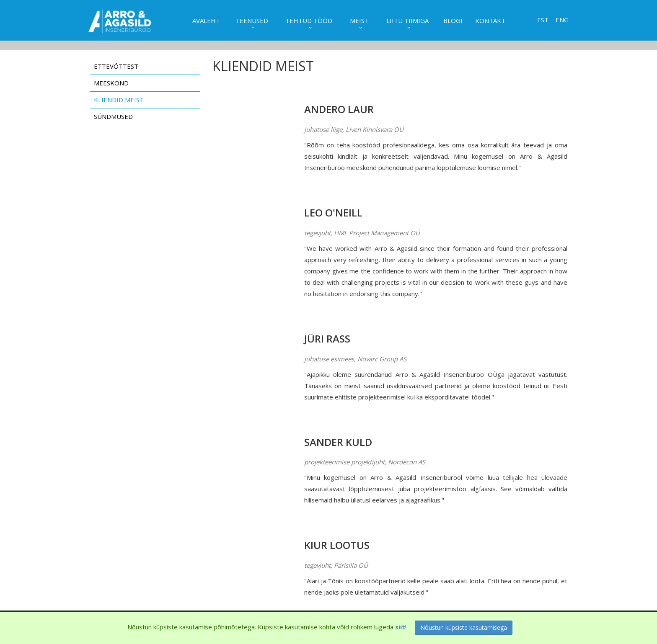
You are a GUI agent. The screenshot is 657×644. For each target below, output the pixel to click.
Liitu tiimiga (407, 21)
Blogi (453, 21)
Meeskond (111, 83)
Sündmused (113, 116)
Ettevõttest (116, 66)
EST (543, 20)
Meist (359, 21)
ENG (562, 20)
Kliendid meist (119, 100)
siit (400, 627)
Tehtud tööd (309, 21)
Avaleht (206, 21)
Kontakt (490, 21)
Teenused (252, 21)
